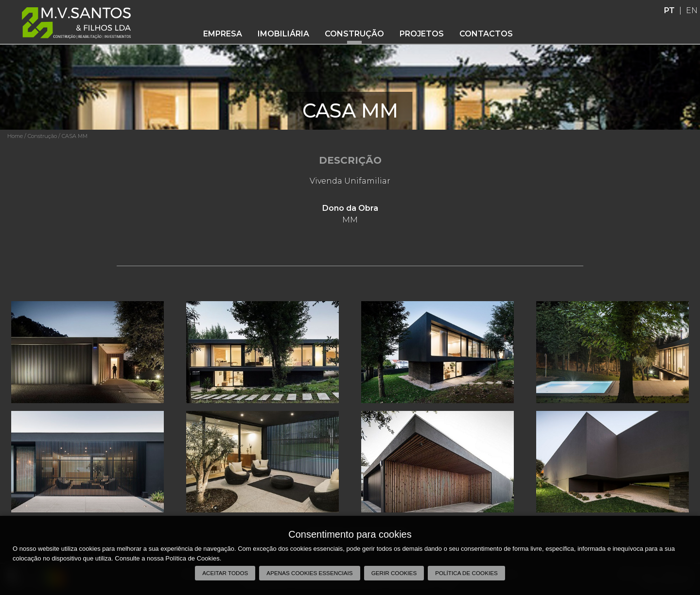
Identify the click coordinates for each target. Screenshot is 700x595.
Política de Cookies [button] (466, 573)
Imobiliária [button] (283, 34)
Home (15, 136)
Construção (42, 136)
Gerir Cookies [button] (394, 573)
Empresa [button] (223, 34)
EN (692, 10)
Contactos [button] (486, 34)
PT (669, 10)
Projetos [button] (422, 34)
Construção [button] (354, 34)
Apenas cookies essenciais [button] (309, 573)
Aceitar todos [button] (225, 573)
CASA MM (75, 136)
